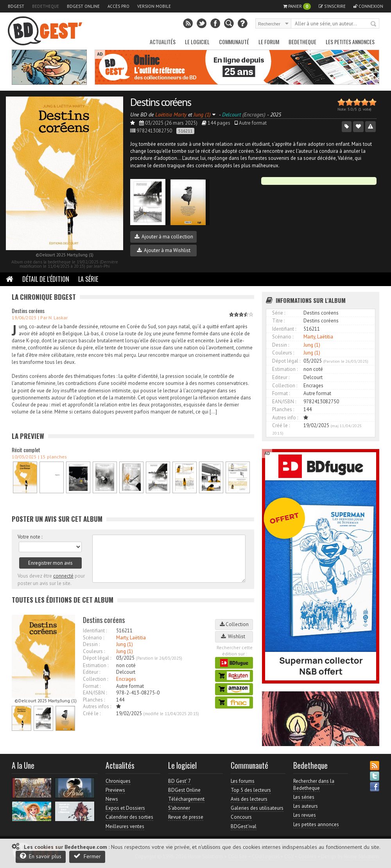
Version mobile (154, 6)
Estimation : (96, 665)
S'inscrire (332, 6)
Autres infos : (97, 706)
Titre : (278, 321)
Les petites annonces (350, 42)
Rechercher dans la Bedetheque (314, 785)
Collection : (95, 679)
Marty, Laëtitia (131, 638)
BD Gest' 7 (179, 781)
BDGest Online (83, 6)
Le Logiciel (197, 42)
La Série (88, 279)
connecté (63, 576)
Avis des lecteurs (249, 799)
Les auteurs (306, 806)
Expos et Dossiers (125, 808)
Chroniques (118, 781)
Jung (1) (125, 644)
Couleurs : (94, 651)
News (112, 799)
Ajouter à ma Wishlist (164, 250)
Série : (279, 313)
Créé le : (92, 713)
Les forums (243, 781)
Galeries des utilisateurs (257, 808)
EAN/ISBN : (95, 693)
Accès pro (118, 6)
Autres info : (285, 418)
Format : (92, 686)
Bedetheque (46, 6)
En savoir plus (41, 856)
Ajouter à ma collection (164, 237)
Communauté (234, 42)
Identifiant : (95, 631)
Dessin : (91, 644)
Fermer (87, 856)
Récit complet (26, 450)
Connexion (368, 6)
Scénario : (93, 638)
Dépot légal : (97, 658)
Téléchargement (186, 799)
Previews (115, 790)
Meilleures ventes (125, 826)
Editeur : (91, 672)
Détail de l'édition (46, 279)
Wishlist (234, 636)
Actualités (163, 42)
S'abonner (179, 808)
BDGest (16, 6)
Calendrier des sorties (129, 817)
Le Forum (269, 42)
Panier (297, 6)
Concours (241, 817)
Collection (234, 624)
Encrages (126, 679)
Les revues (305, 815)
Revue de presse (186, 817)
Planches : (94, 700)
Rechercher (374, 24)
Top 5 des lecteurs (251, 790)
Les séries (304, 797)
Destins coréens (161, 102)
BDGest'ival (244, 826)
